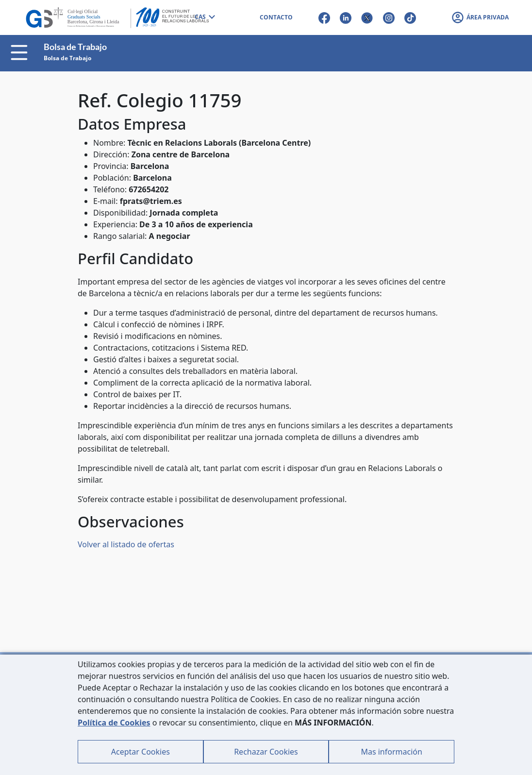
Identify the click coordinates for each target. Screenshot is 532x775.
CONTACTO (276, 17)
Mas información (391, 752)
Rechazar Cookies (266, 752)
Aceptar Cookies (141, 752)
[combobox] (204, 17)
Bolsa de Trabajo (67, 58)
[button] (480, 17)
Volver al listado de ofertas (126, 544)
